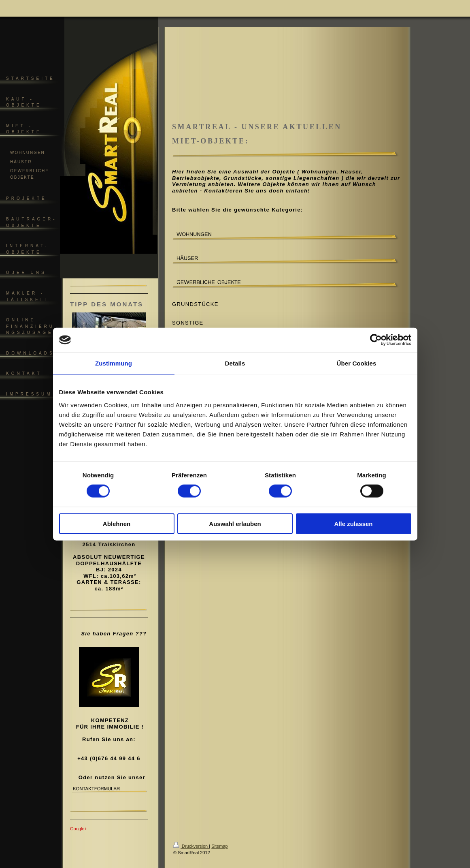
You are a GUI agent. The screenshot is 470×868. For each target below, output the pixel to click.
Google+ (79, 829)
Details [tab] (235, 363)
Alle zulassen (353, 523)
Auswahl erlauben (235, 523)
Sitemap (219, 846)
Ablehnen (117, 523)
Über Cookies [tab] (357, 363)
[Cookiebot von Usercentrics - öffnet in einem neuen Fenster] (376, 340)
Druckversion (191, 846)
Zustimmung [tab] (114, 363)
